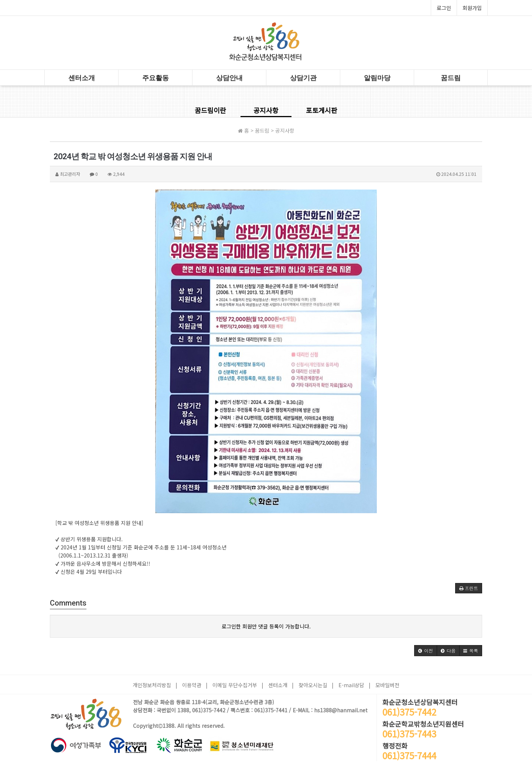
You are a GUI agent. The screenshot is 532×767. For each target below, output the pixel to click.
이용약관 (192, 685)
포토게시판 (322, 110)
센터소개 (82, 78)
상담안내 (229, 78)
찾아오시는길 (313, 685)
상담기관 (303, 78)
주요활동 (156, 78)
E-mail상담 (351, 685)
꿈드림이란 (210, 110)
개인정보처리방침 (152, 685)
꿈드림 (451, 78)
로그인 (444, 8)
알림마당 (377, 78)
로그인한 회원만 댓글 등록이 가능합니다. (266, 626)
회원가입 (472, 8)
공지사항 (266, 110)
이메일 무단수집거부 (235, 685)
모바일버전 (387, 685)
